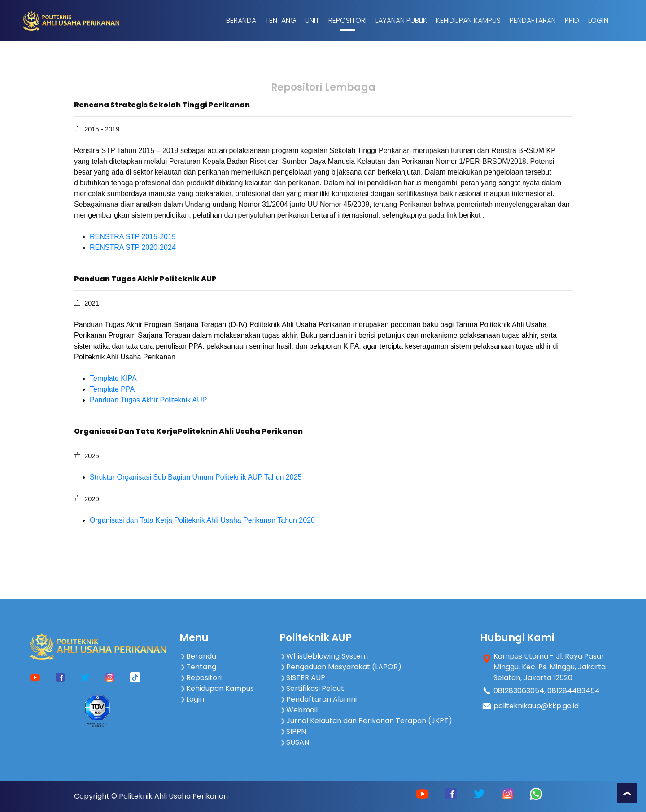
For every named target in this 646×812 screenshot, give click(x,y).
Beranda (241, 20)
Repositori (347, 20)
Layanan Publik (401, 20)
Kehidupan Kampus (468, 20)
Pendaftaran (533, 20)
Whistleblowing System (324, 656)
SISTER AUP (302, 678)
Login (598, 20)
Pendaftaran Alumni (318, 699)
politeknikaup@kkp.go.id (536, 706)
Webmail (299, 710)
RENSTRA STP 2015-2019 (133, 237)
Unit (312, 20)
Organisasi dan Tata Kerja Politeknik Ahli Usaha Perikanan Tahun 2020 (202, 520)
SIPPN (293, 731)
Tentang (281, 20)
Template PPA (112, 389)
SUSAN (294, 742)
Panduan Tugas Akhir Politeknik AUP (148, 400)
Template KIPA (113, 378)
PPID (572, 20)
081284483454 (574, 691)
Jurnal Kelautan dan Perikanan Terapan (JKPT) (366, 721)
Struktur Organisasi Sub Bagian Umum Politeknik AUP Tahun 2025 (196, 477)
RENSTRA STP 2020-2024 (133, 247)
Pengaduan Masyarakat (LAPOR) (340, 667)
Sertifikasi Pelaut (312, 688)
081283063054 (519, 691)
